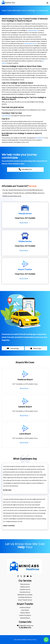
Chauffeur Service (25, 589)
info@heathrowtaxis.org (25, 625)
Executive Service (25, 592)
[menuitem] (25, 584)
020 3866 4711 (26, 627)
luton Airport (25, 610)
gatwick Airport (25, 613)
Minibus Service (25, 587)
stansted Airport (25, 618)
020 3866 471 (40, 138)
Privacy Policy (32, 640)
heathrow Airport (25, 607)
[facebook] (18, 576)
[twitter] (21, 576)
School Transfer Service (25, 600)
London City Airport (25, 615)
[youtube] (28, 576)
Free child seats (6, 116)
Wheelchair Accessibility (25, 595)
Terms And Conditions (20, 640)
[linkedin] (31, 576)
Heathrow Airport (33, 30)
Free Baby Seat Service (25, 597)
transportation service (30, 43)
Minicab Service (25, 584)
